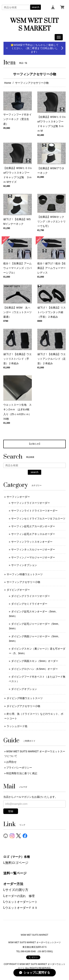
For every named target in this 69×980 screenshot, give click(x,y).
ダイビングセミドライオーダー (29, 604)
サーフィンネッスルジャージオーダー (33, 549)
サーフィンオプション (24, 565)
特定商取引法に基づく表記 (22, 773)
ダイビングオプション (24, 689)
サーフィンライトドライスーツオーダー (34, 511)
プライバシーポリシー (19, 768)
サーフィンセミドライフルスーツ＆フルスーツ (38, 519)
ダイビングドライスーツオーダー (31, 596)
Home (8, 83)
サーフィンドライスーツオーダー (31, 503)
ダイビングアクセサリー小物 (23, 706)
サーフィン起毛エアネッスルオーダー (33, 534)
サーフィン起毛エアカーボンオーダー (33, 526)
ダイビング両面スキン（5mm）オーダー (35, 661)
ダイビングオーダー (18, 590)
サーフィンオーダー (18, 497)
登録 (11, 811)
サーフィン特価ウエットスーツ (25, 574)
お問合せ (11, 762)
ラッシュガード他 (17, 726)
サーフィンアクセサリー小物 (23, 582)
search (36, 7)
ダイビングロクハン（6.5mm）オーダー (34, 669)
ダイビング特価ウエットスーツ (25, 698)
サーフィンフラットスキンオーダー (32, 542)
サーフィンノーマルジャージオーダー (33, 557)
